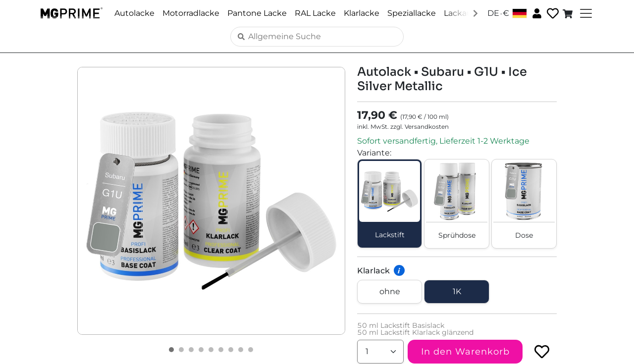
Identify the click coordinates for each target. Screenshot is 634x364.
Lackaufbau (467, 13)
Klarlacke (362, 13)
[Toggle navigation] (585, 13)
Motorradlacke (191, 13)
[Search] (317, 37)
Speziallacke (412, 13)
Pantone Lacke (257, 13)
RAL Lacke (315, 13)
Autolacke (134, 13)
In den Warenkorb (465, 352)
